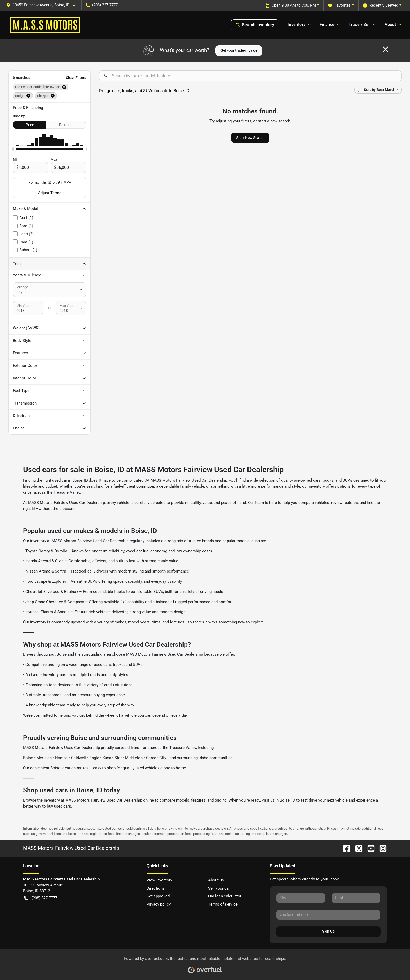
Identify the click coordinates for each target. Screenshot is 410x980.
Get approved (158, 896)
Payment (66, 125)
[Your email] (328, 915)
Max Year (66, 306)
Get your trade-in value (239, 50)
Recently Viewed (381, 5)
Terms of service (223, 904)
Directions (156, 888)
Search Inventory (255, 25)
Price (30, 125)
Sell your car (219, 888)
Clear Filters (76, 78)
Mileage (22, 287)
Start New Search (250, 138)
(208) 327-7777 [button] (102, 5)
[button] (43, 5)
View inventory (159, 880)
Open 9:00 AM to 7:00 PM (291, 5)
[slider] (13, 149)
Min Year (23, 306)
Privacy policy (159, 904)
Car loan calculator (225, 896)
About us (216, 880)
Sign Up (328, 931)
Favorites (339, 5)
